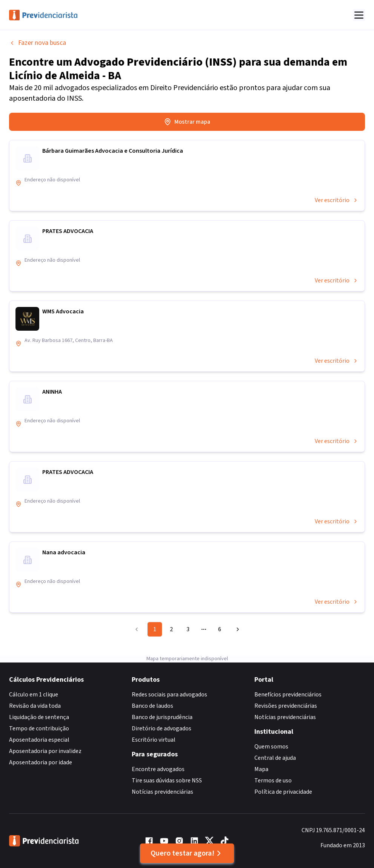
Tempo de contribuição (39, 728)
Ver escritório (337, 200)
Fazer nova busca (38, 43)
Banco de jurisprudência (162, 717)
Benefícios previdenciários (288, 695)
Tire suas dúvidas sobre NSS (167, 781)
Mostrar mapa (187, 122)
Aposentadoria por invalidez (45, 751)
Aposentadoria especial (39, 740)
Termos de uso (273, 781)
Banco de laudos (152, 706)
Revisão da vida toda (35, 706)
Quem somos (271, 747)
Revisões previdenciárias (286, 706)
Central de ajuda (275, 758)
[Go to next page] (237, 629)
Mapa (261, 769)
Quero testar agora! (187, 853)
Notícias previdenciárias (162, 792)
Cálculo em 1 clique (34, 695)
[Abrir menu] (359, 15)
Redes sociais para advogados (169, 695)
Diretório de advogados (162, 728)
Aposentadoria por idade (41, 762)
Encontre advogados (158, 769)
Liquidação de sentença (39, 717)
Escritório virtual (154, 740)
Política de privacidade (283, 792)
